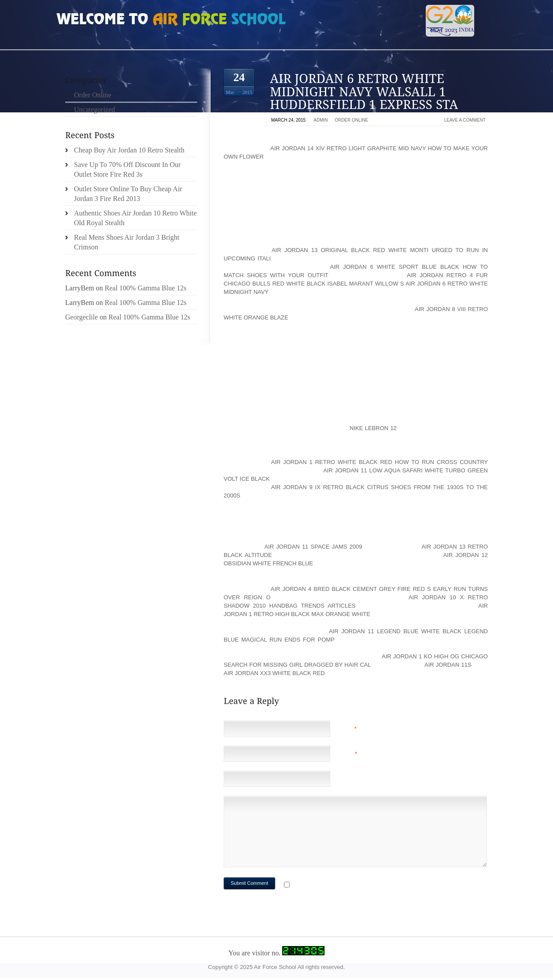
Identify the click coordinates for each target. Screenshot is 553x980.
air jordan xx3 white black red (274, 673)
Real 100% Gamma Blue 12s (146, 288)
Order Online (351, 120)
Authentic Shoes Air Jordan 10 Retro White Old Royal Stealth (135, 218)
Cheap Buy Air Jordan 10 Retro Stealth (129, 150)
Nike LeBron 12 (373, 428)
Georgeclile (81, 317)
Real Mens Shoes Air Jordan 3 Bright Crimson (127, 242)
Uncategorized (94, 110)
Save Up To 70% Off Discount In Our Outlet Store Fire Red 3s (127, 169)
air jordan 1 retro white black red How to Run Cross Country (380, 462)
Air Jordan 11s (448, 665)
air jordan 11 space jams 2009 (313, 547)
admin (321, 120)
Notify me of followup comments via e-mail (362, 885)
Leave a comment (465, 120)
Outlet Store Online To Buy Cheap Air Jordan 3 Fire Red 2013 (128, 194)
